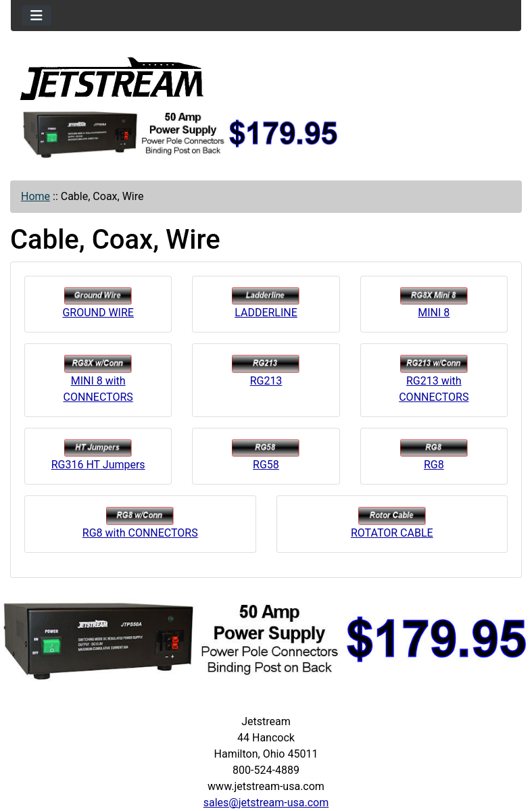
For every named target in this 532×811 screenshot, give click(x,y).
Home (35, 196)
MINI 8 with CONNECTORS (98, 379)
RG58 (266, 455)
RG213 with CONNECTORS (434, 379)
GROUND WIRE (98, 303)
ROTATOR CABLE (392, 523)
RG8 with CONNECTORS (140, 523)
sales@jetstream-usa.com (266, 803)
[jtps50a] (181, 133)
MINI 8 (434, 303)
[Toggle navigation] (37, 16)
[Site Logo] (112, 78)
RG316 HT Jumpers (98, 455)
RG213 (266, 371)
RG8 (434, 455)
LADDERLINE (266, 303)
